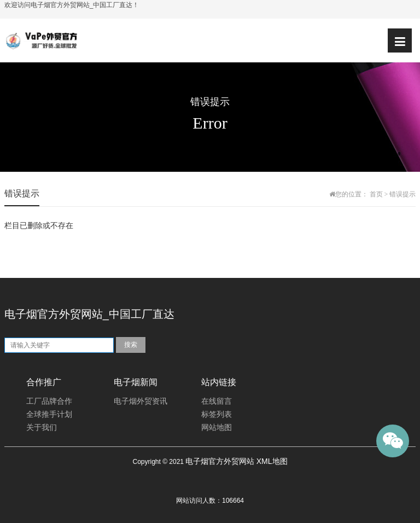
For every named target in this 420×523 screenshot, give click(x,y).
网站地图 (217, 428)
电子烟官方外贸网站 (220, 461)
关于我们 (42, 428)
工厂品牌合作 (49, 401)
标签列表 (217, 414)
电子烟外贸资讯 (141, 401)
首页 (376, 194)
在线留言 (217, 401)
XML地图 (272, 461)
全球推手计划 (49, 414)
